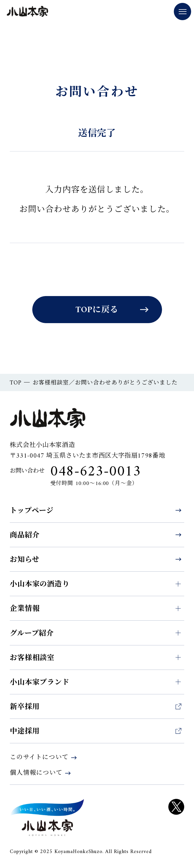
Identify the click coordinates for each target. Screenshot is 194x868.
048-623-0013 (95, 472)
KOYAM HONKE (47, 818)
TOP (16, 383)
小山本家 (28, 12)
